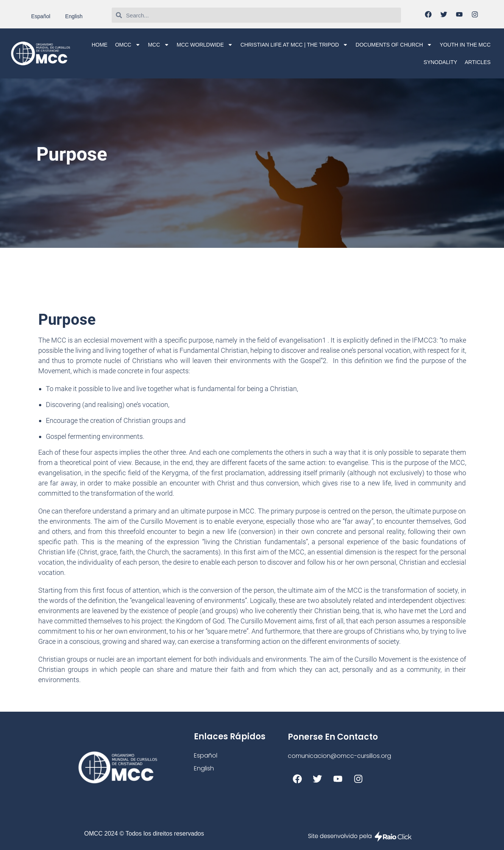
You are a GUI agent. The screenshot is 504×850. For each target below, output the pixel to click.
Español (41, 16)
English (74, 16)
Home (100, 45)
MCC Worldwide (205, 45)
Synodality (441, 62)
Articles (477, 62)
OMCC (128, 45)
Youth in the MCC (465, 45)
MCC (159, 45)
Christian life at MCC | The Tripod (294, 45)
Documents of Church (394, 45)
